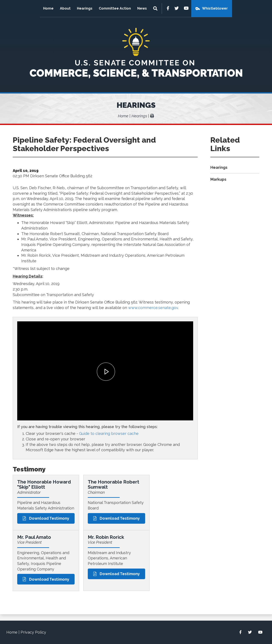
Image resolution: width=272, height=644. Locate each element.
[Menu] (156, 9)
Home (48, 8)
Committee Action (115, 8)
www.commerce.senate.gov (153, 308)
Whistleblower (215, 8)
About (65, 8)
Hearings (85, 8)
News (142, 8)
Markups (218, 179)
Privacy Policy (33, 632)
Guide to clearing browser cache (109, 433)
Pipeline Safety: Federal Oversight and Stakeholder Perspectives (84, 144)
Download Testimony (46, 518)
